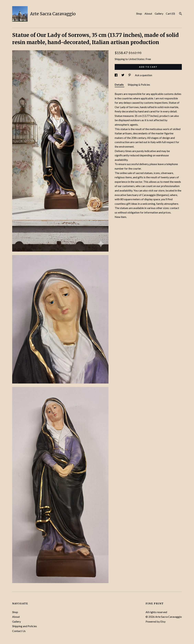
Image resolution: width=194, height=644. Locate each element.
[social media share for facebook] (116, 75)
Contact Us (19, 631)
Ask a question (144, 75)
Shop (139, 13)
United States (136, 59)
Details (119, 85)
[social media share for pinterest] (130, 75)
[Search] (181, 14)
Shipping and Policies (25, 626)
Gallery (159, 13)
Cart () (170, 13)
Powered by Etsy (156, 621)
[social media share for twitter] (123, 75)
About (148, 13)
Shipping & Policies (139, 85)
